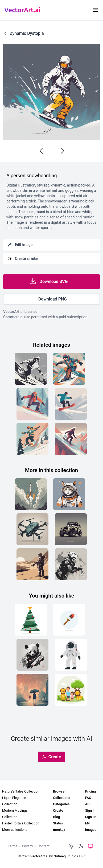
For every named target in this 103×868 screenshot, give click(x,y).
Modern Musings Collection (15, 814)
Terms (13, 846)
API (88, 804)
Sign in (90, 810)
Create (58, 810)
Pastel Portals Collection (21, 823)
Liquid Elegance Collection (14, 801)
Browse (59, 791)
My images (91, 826)
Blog (56, 817)
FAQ (88, 798)
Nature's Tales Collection (21, 791)
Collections (61, 798)
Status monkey (59, 826)
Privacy (27, 846)
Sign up (91, 817)
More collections (15, 830)
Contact (44, 846)
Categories (61, 804)
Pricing (90, 791)
